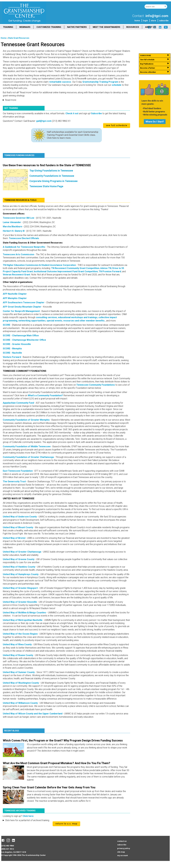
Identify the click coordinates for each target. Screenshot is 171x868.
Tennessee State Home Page (46, 186)
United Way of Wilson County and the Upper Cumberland (33, 714)
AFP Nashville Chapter (15, 294)
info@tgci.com (157, 16)
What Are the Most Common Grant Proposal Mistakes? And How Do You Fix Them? (57, 763)
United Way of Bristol (14, 538)
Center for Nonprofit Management (21, 311)
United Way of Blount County (18, 527)
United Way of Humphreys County (21, 574)
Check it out (72, 113)
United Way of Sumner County (19, 672)
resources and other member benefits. (84, 321)
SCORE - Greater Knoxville (17, 344)
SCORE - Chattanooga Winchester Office (24, 340)
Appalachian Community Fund (18, 403)
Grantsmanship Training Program (100, 82)
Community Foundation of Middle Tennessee (27, 446)
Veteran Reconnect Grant (16, 275)
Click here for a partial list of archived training (27, 820)
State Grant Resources (19, 38)
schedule (116, 85)
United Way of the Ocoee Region (20, 634)
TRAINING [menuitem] (8, 27)
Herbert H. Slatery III (14, 231)
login (145, 21)
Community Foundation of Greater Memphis (26, 420)
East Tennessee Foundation (18, 471)
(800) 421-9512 (8, 849)
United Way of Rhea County (17, 644)
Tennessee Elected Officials (24, 238)
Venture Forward (12, 357)
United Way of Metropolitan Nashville (23, 620)
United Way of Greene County (19, 559)
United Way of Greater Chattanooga (22, 552)
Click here (28, 816)
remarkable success (60, 82)
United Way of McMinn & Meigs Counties (24, 613)
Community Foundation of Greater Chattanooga (28, 457)
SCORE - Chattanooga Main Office (21, 336)
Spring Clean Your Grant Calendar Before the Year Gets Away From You (49, 787)
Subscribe (96, 113)
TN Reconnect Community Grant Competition (75, 268)
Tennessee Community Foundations (96, 385)
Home (4, 38)
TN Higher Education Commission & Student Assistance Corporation (39, 265)
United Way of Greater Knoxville (20, 602)
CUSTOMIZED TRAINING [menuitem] (49, 27)
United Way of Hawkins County (19, 567)
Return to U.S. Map (66, 824)
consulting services (47, 317)
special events (54, 321)
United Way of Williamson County (20, 703)
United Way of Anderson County (20, 517)
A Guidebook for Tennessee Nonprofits (24, 247)
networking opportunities (32, 321)
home (137, 21)
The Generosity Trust (14, 481)
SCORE (7, 325)
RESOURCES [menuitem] (133, 27)
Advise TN (106, 268)
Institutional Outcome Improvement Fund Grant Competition (66, 271)
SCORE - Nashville (12, 353)
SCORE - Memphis (12, 349)
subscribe (164, 21)
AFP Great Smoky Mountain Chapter (22, 307)
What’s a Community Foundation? (45, 395)
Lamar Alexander (12, 222)
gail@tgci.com (44, 121)
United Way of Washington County (21, 683)
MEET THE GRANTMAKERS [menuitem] (107, 27)
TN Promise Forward (110, 271)
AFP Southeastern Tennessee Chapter (24, 302)
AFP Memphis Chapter (15, 298)
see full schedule (117, 125)
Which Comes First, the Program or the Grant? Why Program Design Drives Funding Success (63, 740)
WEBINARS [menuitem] (25, 27)
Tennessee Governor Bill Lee (19, 218)
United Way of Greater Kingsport (20, 588)
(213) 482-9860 (8, 846)
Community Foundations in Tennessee (52, 176)
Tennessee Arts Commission (18, 254)
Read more (11, 100)
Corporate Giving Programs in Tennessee (53, 181)
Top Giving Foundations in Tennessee (51, 171)
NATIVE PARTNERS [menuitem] (77, 27)
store (153, 21)
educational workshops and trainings (78, 317)
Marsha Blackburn (12, 227)
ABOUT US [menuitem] (150, 27)
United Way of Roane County (18, 655)
